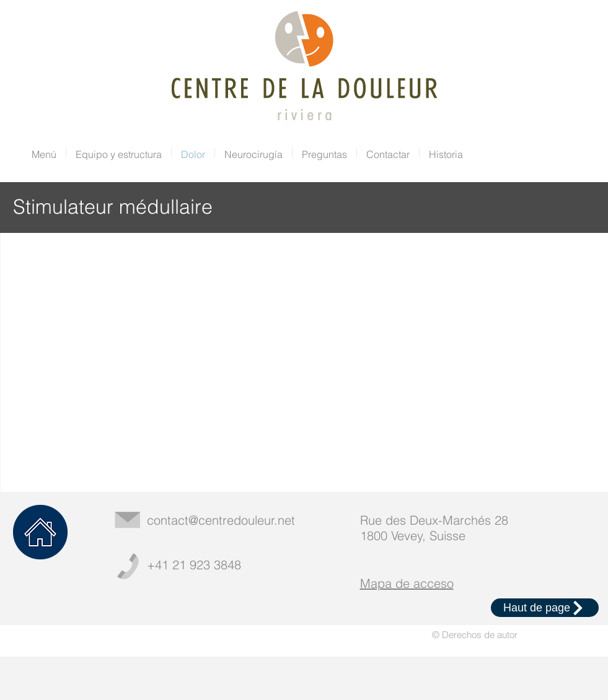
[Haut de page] (545, 608)
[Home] (40, 532)
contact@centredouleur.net (221, 520)
